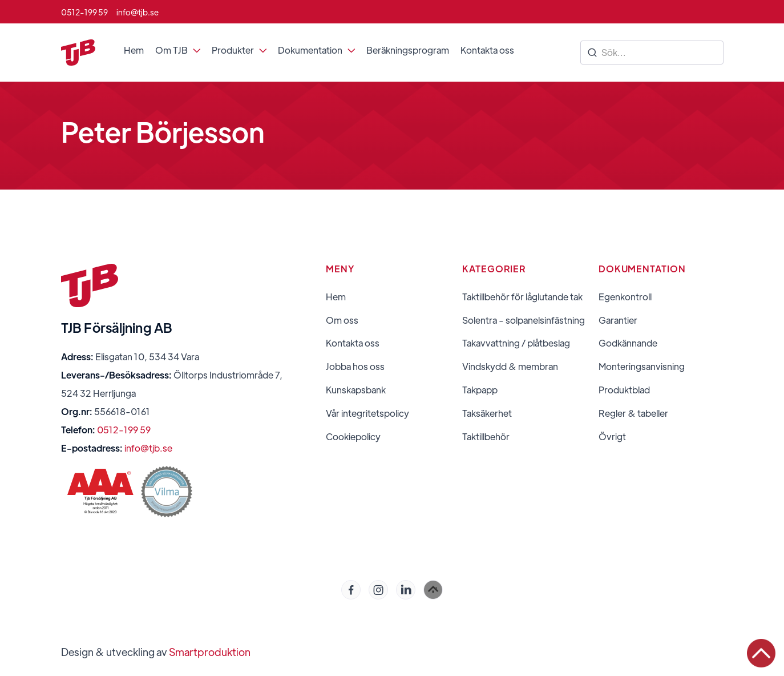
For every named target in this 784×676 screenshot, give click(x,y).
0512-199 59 (124, 430)
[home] (78, 53)
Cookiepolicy (353, 437)
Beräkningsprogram (408, 50)
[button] (178, 50)
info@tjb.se (148, 448)
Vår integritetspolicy (367, 413)
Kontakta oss (487, 50)
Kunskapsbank (356, 390)
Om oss (342, 320)
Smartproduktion (210, 652)
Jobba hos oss (355, 367)
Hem (134, 50)
